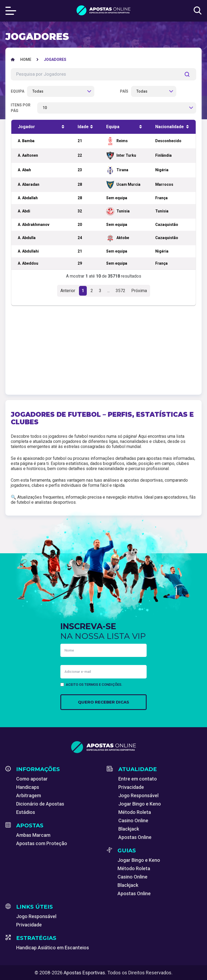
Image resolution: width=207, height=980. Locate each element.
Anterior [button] (68, 291)
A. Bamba (26, 141)
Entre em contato (138, 779)
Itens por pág (21, 108)
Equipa (18, 91)
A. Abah (24, 170)
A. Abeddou (28, 263)
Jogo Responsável (138, 795)
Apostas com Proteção (42, 843)
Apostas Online (135, 837)
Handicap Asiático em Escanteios (53, 948)
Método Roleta (135, 812)
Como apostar (32, 779)
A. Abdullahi (28, 251)
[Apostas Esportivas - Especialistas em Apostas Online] (26, 59)
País (124, 91)
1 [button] (83, 291)
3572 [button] (120, 291)
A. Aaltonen (28, 155)
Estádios (26, 812)
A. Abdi (24, 211)
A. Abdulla (27, 238)
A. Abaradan (29, 184)
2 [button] (92, 291)
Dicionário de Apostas (40, 804)
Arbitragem (29, 795)
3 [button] (100, 291)
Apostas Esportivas (84, 973)
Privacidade (131, 787)
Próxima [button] (139, 291)
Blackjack (129, 829)
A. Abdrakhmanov (34, 225)
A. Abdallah (28, 198)
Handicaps (28, 787)
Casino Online (133, 820)
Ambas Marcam (33, 835)
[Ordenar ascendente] (63, 127)
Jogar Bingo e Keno (140, 804)
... (108, 291)
